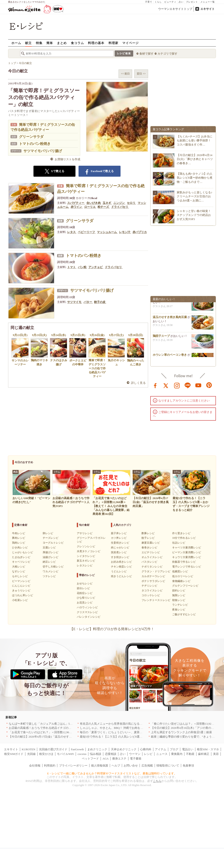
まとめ (62, 43)
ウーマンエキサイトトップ (175, 9)
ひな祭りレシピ (86, 598)
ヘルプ (116, 766)
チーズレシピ (51, 538)
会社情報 (35, 766)
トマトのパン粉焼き (35, 144)
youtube (198, 385)
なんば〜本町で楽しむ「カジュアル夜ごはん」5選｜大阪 (45, 724)
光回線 (31, 754)
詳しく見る (138, 383)
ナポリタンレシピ (152, 567)
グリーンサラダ (31, 137)
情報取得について (168, 766)
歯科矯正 (204, 754)
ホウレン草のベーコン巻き (170, 356)
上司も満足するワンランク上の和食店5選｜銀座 (182, 732)
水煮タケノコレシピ (89, 551)
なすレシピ (19, 571)
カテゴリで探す (167, 54)
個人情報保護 (100, 766)
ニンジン (119, 203)
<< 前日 (125, 74)
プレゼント (192, 2)
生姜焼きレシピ (120, 543)
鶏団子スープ (161, 337)
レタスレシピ (85, 566)
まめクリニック (97, 749)
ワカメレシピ (51, 571)
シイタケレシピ (86, 556)
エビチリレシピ (151, 552)
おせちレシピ (85, 583)
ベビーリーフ (87, 232)
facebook (155, 385)
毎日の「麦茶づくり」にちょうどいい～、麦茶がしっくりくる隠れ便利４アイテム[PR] (135, 732)
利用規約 (50, 766)
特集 (39, 43)
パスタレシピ (149, 562)
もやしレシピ (20, 576)
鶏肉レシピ (19, 543)
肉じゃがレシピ (120, 548)
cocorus (82, 754)
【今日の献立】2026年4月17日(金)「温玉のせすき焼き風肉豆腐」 (50, 737)
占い (181, 2)
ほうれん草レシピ (23, 595)
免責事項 (188, 766)
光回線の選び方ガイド (53, 749)
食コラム (77, 43)
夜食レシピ (179, 610)
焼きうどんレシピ (121, 576)
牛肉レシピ (19, 533)
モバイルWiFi (65, 754)
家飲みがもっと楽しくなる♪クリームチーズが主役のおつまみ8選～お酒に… (195, 196)
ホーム (16, 43)
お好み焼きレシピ (121, 562)
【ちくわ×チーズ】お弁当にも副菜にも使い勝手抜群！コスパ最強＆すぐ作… (195, 140)
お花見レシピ (85, 603)
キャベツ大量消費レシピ (187, 548)
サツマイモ (75, 302)
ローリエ (90, 207)
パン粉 (82, 267)
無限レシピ (179, 595)
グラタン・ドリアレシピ (156, 571)
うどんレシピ (119, 571)
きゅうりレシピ (21, 591)
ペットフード (90, 759)
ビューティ (170, 2)
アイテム (161, 749)
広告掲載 (147, 766)
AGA (105, 759)
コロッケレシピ (151, 595)
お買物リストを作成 (67, 159)
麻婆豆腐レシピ (151, 543)
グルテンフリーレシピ (185, 586)
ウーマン (135, 754)
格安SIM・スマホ (208, 749)
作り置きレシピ (181, 533)
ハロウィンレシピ (87, 607)
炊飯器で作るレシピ (184, 562)
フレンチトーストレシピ (156, 600)
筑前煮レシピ (119, 552)
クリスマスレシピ (87, 612)
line (188, 385)
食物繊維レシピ (181, 581)
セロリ (131, 203)
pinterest (209, 385)
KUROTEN (28, 749)
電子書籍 (136, 759)
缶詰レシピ (179, 543)
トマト (72, 267)
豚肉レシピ (19, 538)
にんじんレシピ (21, 586)
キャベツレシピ (21, 562)
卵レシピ (48, 533)
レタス (72, 232)
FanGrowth (77, 749)
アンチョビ (96, 267)
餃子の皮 (100, 302)
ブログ (174, 749)
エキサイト (207, 9)
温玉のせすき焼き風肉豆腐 (170, 319)
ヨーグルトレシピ (53, 543)
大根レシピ (19, 567)
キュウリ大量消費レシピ (187, 557)
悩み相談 (96, 754)
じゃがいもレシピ (23, 552)
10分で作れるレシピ (184, 538)
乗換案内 (177, 754)
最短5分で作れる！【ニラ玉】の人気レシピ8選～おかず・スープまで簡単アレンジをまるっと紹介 (142, 737)
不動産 (190, 754)
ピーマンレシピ (21, 581)
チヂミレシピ (149, 586)
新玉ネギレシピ (86, 561)
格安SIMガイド (14, 754)
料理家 (113, 43)
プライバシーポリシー (73, 766)
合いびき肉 (94, 203)
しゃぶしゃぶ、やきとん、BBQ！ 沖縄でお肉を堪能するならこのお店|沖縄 (128, 728)
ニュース (162, 754)
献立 (28, 43)
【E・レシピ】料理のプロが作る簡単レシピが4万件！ (112, 629)
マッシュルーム (107, 232)
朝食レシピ (179, 600)
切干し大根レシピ (53, 567)
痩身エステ (119, 759)
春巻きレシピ (149, 548)
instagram (177, 385)
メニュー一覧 (208, 2)
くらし (158, 2)
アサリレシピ (85, 533)
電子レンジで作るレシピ (187, 567)
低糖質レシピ (180, 571)
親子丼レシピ (119, 533)
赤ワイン (77, 207)
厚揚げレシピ (51, 552)
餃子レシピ (148, 538)
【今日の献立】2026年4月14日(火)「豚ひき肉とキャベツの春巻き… (195, 159)
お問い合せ (131, 766)
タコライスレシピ (152, 591)
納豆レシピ (49, 562)
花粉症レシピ (85, 593)
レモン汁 (125, 232)
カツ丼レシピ (119, 538)
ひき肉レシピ (20, 548)
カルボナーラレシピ (153, 576)
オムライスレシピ (152, 557)
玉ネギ (107, 203)
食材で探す (146, 54)
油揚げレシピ (51, 557)
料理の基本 (96, 43)
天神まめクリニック (124, 749)
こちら (157, 781)
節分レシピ (83, 588)
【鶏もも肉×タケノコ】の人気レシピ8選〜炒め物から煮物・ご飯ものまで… (195, 178)
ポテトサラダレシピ (153, 581)
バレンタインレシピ (89, 617)
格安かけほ (46, 754)
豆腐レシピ (49, 548)
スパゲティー (76, 203)
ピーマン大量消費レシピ (187, 552)
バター (88, 302)
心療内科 (146, 749)
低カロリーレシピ (183, 576)
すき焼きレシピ (120, 557)
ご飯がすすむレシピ (184, 614)
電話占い (188, 749)
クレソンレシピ (86, 546)
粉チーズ (104, 207)
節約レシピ (179, 591)
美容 (216, 754)
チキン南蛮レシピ (121, 567)
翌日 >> (141, 74)
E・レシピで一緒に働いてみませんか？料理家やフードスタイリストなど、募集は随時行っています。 (112, 773)
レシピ (148, 754)
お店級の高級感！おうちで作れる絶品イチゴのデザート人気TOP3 (51, 728)
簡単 (50, 43)
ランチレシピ (180, 605)
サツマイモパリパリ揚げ (43, 151)
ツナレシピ (49, 576)
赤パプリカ (140, 232)
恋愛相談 (111, 754)
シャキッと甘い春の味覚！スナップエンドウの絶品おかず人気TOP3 (194, 215)
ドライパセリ (120, 207)
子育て (149, 2)
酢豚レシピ (148, 533)
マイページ (130, 43)
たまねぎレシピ (21, 557)
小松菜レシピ (20, 600)
